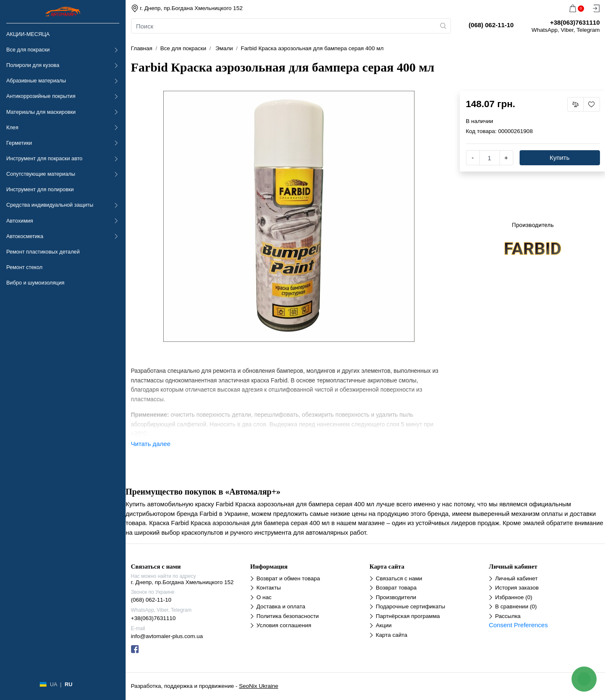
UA (53, 684)
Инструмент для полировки (40, 189)
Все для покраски (28, 50)
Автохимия (20, 221)
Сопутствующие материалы (41, 174)
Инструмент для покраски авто (44, 158)
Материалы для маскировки (41, 112)
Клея (12, 127)
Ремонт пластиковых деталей (43, 252)
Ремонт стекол (24, 267)
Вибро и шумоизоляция (35, 283)
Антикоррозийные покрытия (41, 96)
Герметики (19, 143)
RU (68, 684)
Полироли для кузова (33, 65)
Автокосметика (25, 236)
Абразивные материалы (36, 81)
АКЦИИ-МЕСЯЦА (28, 34)
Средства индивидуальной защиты (50, 205)
